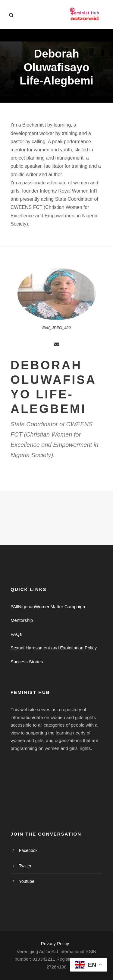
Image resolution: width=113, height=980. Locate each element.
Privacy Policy (55, 944)
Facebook (28, 850)
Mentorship (22, 620)
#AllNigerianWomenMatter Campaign (48, 607)
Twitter (25, 866)
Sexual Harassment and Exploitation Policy (54, 648)
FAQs (16, 634)
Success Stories (27, 662)
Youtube (27, 881)
